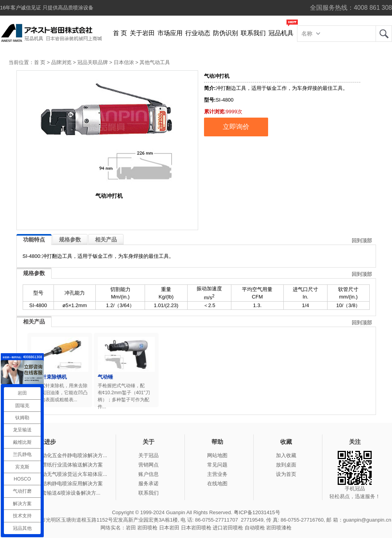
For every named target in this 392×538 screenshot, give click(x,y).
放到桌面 (286, 465)
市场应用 (170, 33)
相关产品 (106, 240)
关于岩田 (142, 33)
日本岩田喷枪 (196, 528)
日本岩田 (169, 528)
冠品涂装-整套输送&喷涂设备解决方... (58, 493)
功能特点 (34, 240)
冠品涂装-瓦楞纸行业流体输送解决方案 (59, 465)
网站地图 (217, 455)
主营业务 (217, 474)
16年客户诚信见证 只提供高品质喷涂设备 (47, 8)
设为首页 (286, 474)
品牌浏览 (61, 62)
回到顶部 (362, 240)
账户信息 (149, 474)
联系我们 (253, 33)
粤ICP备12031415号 (257, 512)
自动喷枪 (255, 528)
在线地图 (217, 483)
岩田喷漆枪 (279, 528)
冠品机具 (281, 33)
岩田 (384, 34)
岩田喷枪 (147, 528)
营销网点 (149, 465)
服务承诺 (149, 483)
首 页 (120, 33)
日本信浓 (124, 62)
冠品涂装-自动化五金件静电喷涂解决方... (61, 455)
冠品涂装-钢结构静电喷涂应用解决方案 (59, 483)
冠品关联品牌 (93, 62)
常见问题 (217, 465)
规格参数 (70, 240)
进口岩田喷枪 (228, 528)
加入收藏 (286, 455)
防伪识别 (226, 33)
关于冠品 (149, 455)
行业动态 (198, 33)
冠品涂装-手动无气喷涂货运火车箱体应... (61, 474)
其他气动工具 (155, 62)
